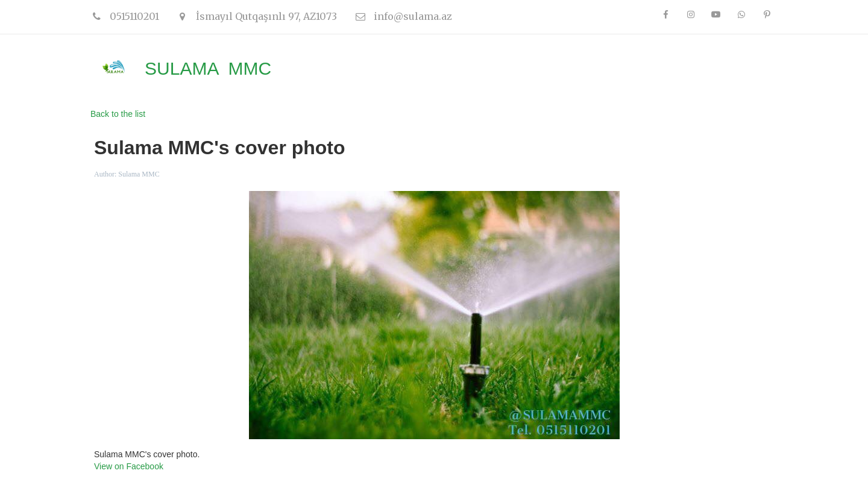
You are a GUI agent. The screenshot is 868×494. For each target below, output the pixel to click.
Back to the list (118, 114)
